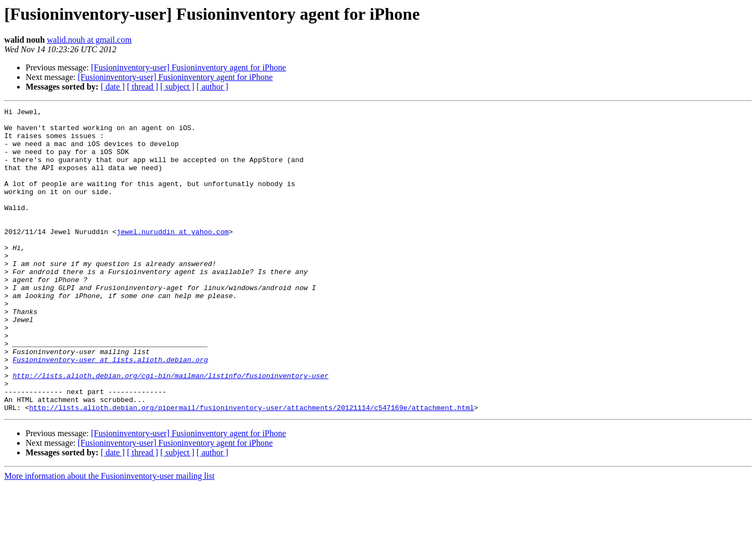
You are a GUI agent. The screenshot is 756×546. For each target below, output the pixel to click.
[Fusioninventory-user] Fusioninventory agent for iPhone (189, 67)
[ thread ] (143, 87)
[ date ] (113, 87)
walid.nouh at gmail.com (89, 40)
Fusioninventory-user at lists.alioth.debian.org (111, 411)
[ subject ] (177, 87)
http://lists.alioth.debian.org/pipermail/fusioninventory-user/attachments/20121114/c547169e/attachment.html (252, 468)
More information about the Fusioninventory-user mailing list (109, 537)
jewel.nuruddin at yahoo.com (173, 257)
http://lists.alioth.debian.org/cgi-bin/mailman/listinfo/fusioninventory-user (171, 430)
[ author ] (213, 87)
